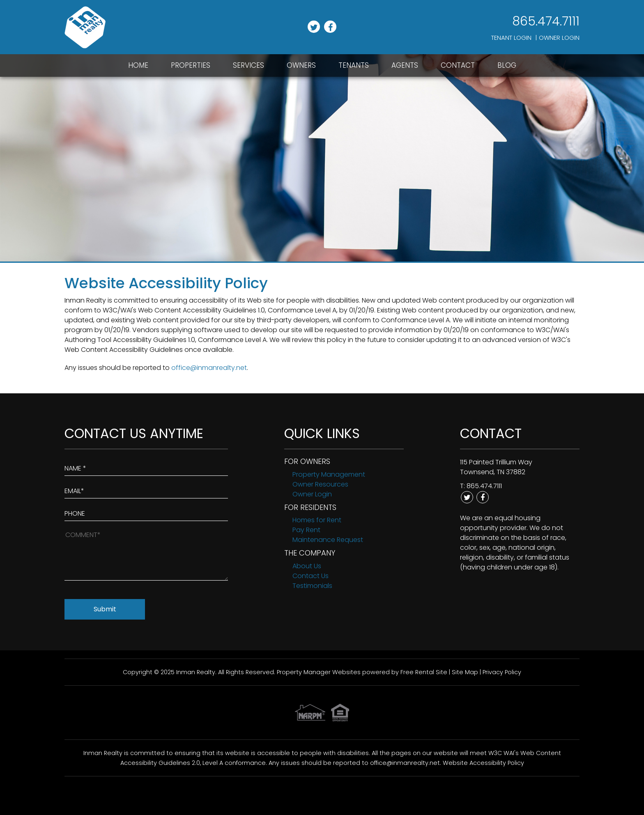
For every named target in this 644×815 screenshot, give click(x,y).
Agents (405, 65)
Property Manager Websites (319, 672)
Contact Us (310, 576)
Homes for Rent (317, 520)
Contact (458, 65)
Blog (507, 65)
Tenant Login (511, 38)
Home (138, 65)
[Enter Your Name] (146, 467)
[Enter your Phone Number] (146, 512)
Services (248, 65)
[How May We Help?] (146, 555)
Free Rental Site (424, 672)
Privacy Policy (502, 672)
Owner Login (559, 38)
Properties (191, 65)
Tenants (354, 65)
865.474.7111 (546, 21)
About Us (307, 566)
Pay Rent (306, 530)
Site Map (465, 672)
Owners (301, 65)
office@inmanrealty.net (209, 368)
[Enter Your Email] (146, 489)
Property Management (329, 474)
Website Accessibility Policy (483, 763)
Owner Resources (320, 484)
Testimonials (312, 586)
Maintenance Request (328, 540)
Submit (105, 609)
